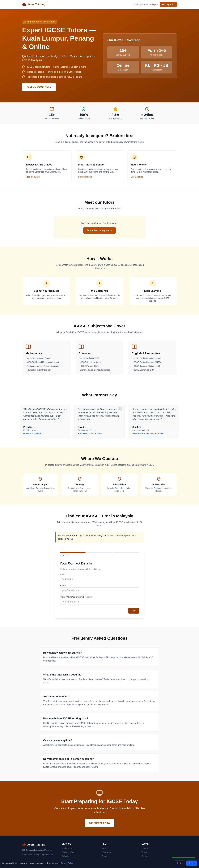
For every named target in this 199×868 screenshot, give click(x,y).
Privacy (145, 848)
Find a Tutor (67, 848)
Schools (65, 856)
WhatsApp (106, 852)
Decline (180, 863)
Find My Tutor (168, 4)
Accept (192, 863)
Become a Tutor (69, 852)
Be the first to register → (100, 230)
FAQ (104, 848)
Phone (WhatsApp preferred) (76, 597)
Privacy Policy (67, 863)
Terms (144, 852)
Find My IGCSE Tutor (39, 87)
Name (63, 574)
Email (63, 586)
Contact (145, 856)
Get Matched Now (99, 823)
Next (134, 611)
